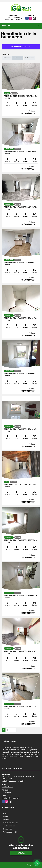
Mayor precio (29, 58)
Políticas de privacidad (11, 832)
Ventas (5, 817)
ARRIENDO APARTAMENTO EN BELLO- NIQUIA (21, 596)
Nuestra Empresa (9, 826)
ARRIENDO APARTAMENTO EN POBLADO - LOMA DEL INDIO (21, 429)
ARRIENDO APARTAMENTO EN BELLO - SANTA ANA (21, 263)
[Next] (15, 730)
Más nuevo (7, 58)
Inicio (5, 814)
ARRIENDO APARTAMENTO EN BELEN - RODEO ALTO (21, 374)
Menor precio (18, 58)
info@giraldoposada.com (11, 798)
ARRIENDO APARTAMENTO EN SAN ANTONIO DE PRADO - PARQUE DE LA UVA (21, 152)
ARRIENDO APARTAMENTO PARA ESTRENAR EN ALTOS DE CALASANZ (21, 707)
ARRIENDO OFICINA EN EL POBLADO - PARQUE (21, 96)
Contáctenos (7, 829)
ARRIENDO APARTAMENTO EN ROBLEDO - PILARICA (21, 318)
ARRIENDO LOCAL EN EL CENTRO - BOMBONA (21, 485)
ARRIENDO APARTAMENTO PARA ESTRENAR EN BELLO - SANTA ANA (21, 207)
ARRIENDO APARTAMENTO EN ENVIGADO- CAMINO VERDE (21, 540)
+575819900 (15, 17)
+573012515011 (14, 19)
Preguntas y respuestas (11, 823)
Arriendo (6, 820)
